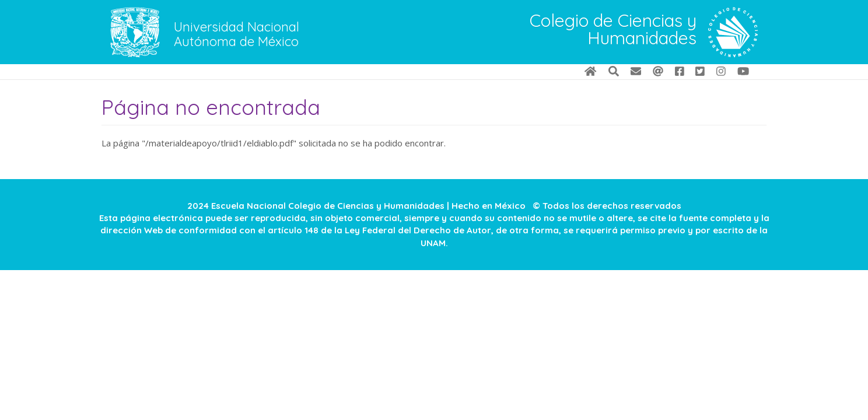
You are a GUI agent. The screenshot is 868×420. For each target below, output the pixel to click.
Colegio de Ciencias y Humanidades (613, 30)
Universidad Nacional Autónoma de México (237, 34)
